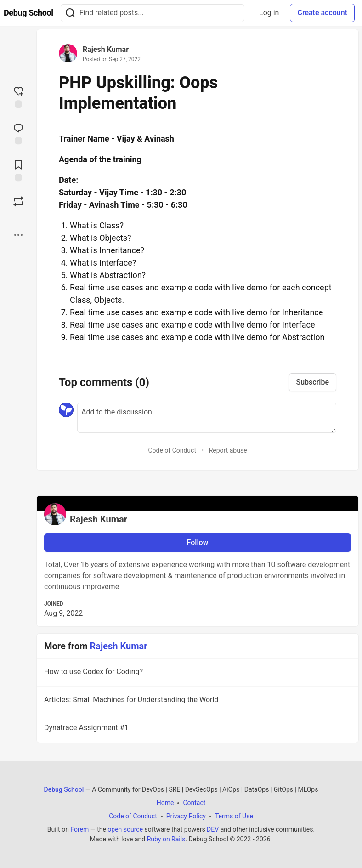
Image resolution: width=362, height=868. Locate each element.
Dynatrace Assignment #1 (197, 729)
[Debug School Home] (28, 13)
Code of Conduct (172, 450)
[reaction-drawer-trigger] (18, 96)
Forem (79, 829)
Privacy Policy (186, 816)
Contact (194, 803)
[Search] (70, 13)
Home (165, 803)
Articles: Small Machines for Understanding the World (197, 701)
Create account (322, 13)
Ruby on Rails (166, 839)
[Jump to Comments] (18, 133)
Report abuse (228, 450)
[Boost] (18, 201)
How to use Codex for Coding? (197, 673)
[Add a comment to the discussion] (207, 418)
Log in (269, 13)
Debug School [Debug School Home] (64, 789)
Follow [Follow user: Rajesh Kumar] (198, 542)
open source (125, 829)
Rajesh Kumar (106, 49)
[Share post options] (18, 235)
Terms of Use (234, 816)
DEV (213, 829)
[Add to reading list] (18, 170)
